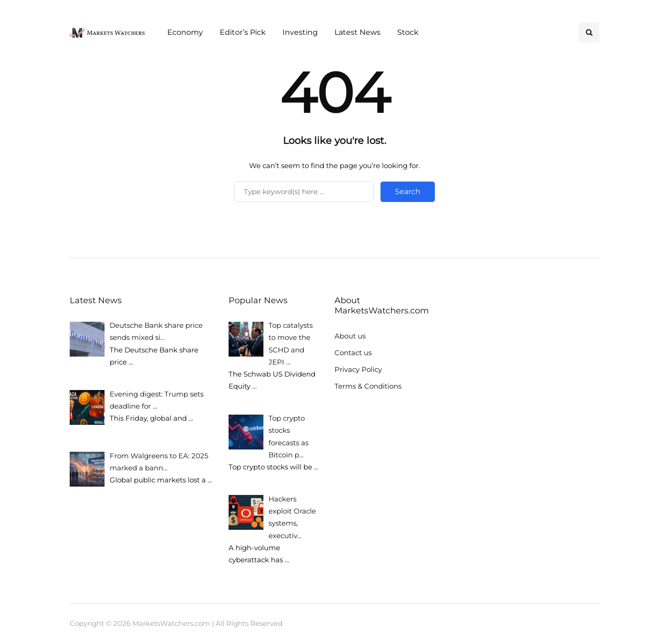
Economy (185, 32)
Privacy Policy (358, 369)
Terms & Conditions (368, 386)
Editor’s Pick (243, 32)
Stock (408, 32)
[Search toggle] (589, 33)
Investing (300, 32)
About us (350, 336)
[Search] (304, 192)
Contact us (353, 353)
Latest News (357, 32)
